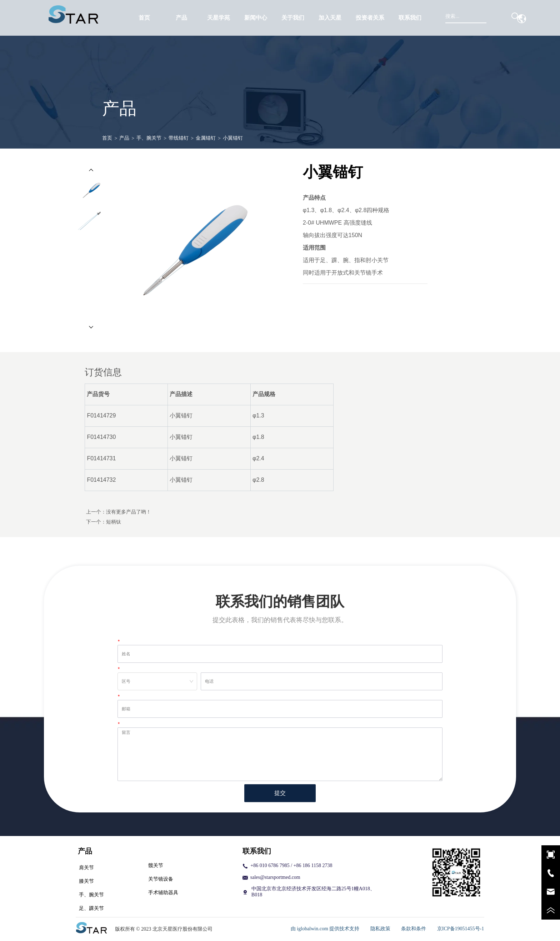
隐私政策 (380, 929)
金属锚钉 (206, 138)
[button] (181, 18)
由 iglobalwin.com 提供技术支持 (325, 929)
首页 (107, 138)
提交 (280, 793)
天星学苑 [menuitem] (219, 18)
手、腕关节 (149, 138)
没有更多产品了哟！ (129, 512)
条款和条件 (414, 929)
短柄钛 (114, 522)
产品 (124, 138)
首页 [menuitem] (144, 18)
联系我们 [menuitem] (410, 18)
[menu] (277, 18)
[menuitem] (181, 18)
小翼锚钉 (233, 138)
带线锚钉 (179, 138)
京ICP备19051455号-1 (461, 929)
